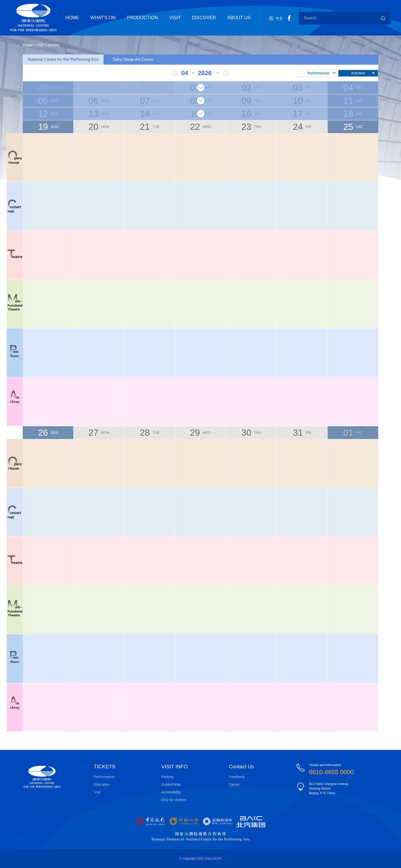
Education (102, 784)
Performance (104, 777)
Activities (358, 73)
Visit (97, 792)
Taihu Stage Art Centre (133, 59)
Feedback (237, 777)
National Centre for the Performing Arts (63, 59)
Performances (319, 73)
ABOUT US (239, 18)
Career (234, 784)
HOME (72, 18)
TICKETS (105, 767)
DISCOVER (204, 18)
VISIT (175, 18)
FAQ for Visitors (174, 800)
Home (28, 45)
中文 (279, 18)
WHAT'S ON (103, 18)
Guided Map (171, 784)
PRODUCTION (142, 18)
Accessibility (171, 792)
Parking (167, 777)
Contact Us (242, 767)
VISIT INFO (175, 767)
